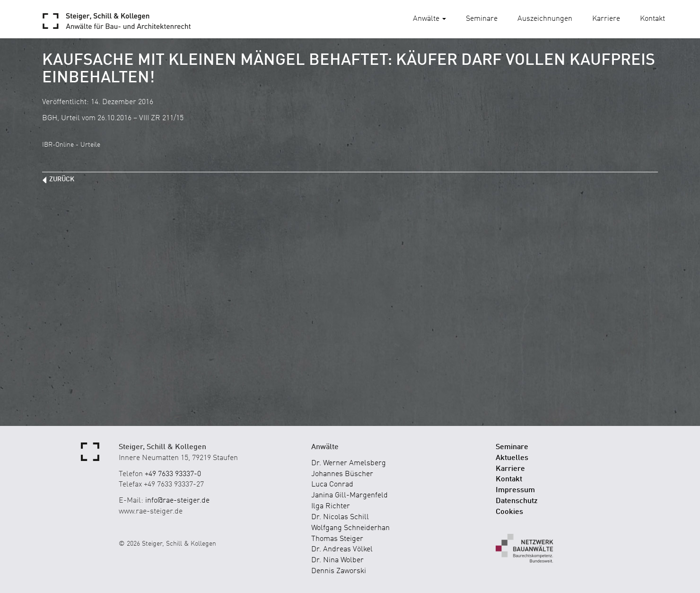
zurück (62, 179)
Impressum (515, 490)
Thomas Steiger (337, 539)
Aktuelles (512, 458)
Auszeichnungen (545, 19)
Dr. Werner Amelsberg (349, 463)
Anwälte (429, 19)
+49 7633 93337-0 (173, 474)
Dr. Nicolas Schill (340, 517)
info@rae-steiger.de (177, 501)
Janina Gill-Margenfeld (350, 496)
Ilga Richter (331, 506)
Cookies (509, 512)
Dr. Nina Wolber (337, 560)
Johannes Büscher (342, 474)
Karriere (606, 19)
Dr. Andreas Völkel (342, 549)
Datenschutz (517, 501)
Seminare (482, 19)
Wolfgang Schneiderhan (350, 528)
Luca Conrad (332, 485)
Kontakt (652, 19)
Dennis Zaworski (339, 571)
